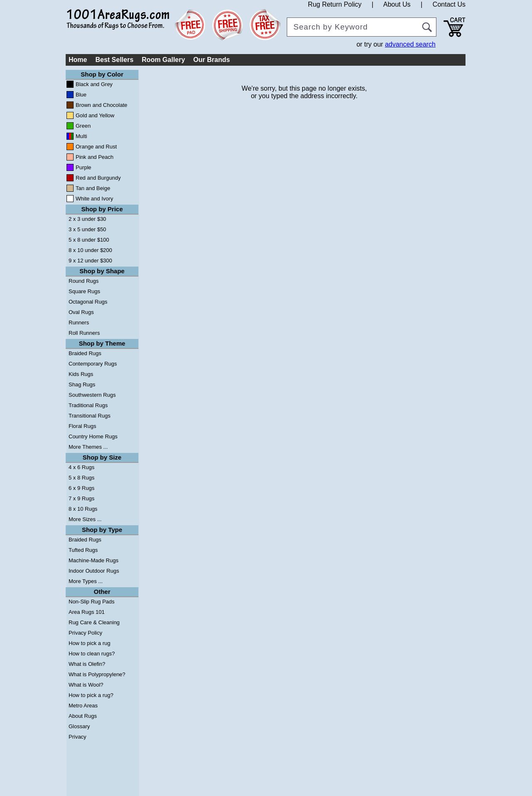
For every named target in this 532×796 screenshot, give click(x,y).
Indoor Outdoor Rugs (94, 571)
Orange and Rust (96, 147)
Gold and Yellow (95, 115)
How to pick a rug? (91, 695)
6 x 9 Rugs (81, 488)
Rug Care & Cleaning (94, 622)
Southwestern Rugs (92, 395)
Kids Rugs (81, 374)
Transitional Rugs (90, 416)
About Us (397, 4)
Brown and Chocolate (101, 105)
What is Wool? (86, 685)
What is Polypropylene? (97, 674)
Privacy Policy (85, 633)
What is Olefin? (87, 664)
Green (83, 126)
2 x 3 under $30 (87, 219)
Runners (79, 323)
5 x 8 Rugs (81, 478)
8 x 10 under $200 (90, 250)
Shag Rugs (82, 384)
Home (78, 60)
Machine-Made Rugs (94, 560)
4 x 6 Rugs (81, 467)
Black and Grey (94, 84)
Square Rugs (84, 291)
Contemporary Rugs (93, 364)
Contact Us (449, 4)
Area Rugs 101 (87, 612)
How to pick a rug (89, 643)
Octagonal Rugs (88, 302)
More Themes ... (88, 447)
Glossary (79, 726)
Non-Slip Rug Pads (92, 602)
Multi (81, 136)
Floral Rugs (82, 426)
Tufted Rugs (83, 550)
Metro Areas (83, 706)
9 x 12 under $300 (90, 261)
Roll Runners (84, 333)
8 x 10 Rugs (83, 509)
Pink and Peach (95, 157)
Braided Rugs (85, 353)
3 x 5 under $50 (87, 229)
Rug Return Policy (335, 4)
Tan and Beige (93, 188)
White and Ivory (94, 199)
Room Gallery (163, 60)
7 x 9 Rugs (81, 498)
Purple (84, 167)
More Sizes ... (85, 519)
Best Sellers (114, 60)
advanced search (410, 44)
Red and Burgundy (98, 178)
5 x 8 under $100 (89, 240)
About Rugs (83, 716)
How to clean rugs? (92, 654)
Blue (81, 95)
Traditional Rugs (88, 405)
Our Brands (212, 60)
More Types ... (86, 581)
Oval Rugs (81, 312)
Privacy (78, 737)
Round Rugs (84, 281)
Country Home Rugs (93, 436)
